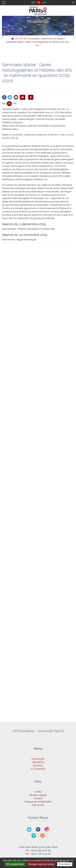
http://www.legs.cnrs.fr (60, 116)
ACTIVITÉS (21, 39)
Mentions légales (38, 795)
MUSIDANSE (38, 759)
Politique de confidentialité (38, 802)
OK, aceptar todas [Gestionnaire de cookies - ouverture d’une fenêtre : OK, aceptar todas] (15, 864)
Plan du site (38, 805)
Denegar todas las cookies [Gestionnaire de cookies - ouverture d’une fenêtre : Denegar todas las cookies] (41, 864)
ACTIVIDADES (38, 769)
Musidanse (38, 21)
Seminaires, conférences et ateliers (46, 39)
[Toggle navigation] (4, 3)
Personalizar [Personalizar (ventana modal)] (65, 864)
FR (45, 3)
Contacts (38, 798)
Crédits (38, 792)
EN (33, 3)
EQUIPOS (38, 766)
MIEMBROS (38, 762)
